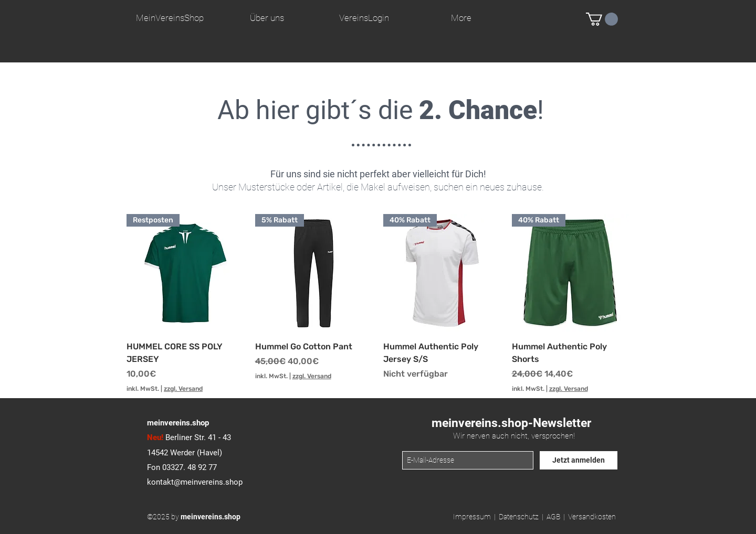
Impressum (472, 517)
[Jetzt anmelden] (579, 460)
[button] (602, 19)
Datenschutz (519, 517)
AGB (553, 517)
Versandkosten (592, 517)
